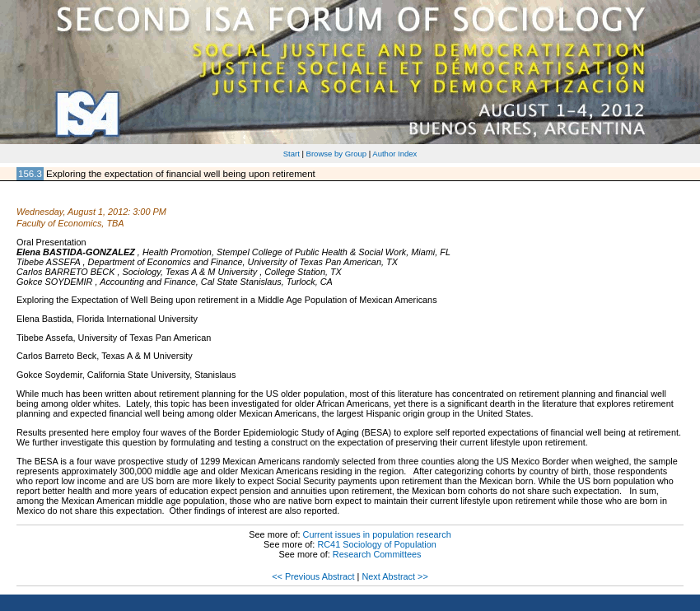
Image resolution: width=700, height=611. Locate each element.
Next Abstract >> (394, 576)
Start (292, 154)
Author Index (394, 154)
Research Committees (377, 554)
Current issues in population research (377, 534)
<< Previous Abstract (313, 576)
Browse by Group (337, 154)
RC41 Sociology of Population (377, 544)
